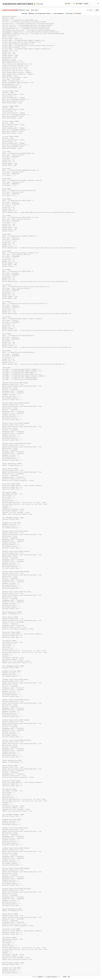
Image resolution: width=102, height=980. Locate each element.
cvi (8, 10)
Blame (32, 14)
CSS (69, 977)
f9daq (39, 4)
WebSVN (40, 977)
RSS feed (78, 14)
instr (12, 10)
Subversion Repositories (18, 4)
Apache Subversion (52, 977)
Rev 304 (25, 14)
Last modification (59, 14)
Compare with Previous (44, 14)
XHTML (65, 977)
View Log (70, 14)
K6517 (17, 10)
